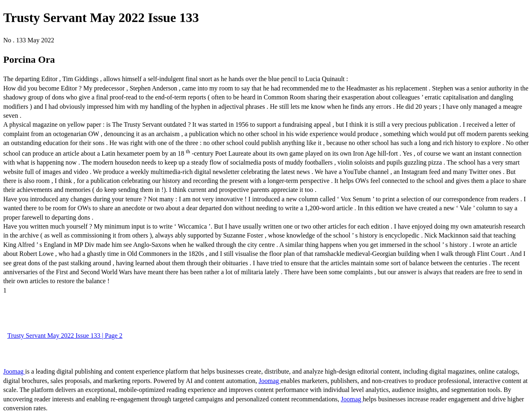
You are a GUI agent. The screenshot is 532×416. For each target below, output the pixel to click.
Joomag (14, 371)
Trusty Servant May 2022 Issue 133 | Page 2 (65, 336)
